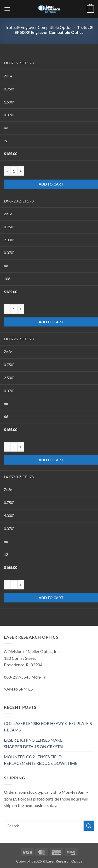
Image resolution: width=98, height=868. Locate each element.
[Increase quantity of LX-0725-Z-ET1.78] (21, 447)
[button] (7, 9)
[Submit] (89, 826)
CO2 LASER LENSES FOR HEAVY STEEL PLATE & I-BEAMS (48, 727)
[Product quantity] (14, 171)
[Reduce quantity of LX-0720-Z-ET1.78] (7, 309)
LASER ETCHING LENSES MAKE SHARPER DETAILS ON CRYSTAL (34, 743)
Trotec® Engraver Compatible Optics (38, 27)
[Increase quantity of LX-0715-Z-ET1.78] (21, 171)
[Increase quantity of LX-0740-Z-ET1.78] (21, 585)
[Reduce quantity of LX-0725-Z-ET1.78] (7, 447)
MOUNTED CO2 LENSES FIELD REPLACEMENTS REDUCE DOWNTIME (41, 760)
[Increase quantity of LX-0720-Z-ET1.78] (21, 309)
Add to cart (51, 184)
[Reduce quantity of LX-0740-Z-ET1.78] (7, 585)
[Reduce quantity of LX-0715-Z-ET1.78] (7, 171)
